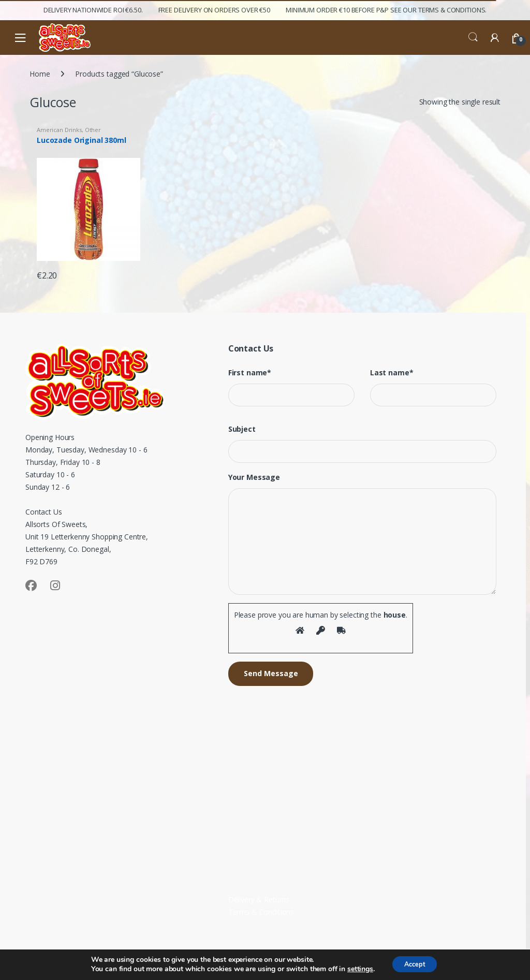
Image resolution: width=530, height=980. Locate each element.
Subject (242, 429)
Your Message (254, 477)
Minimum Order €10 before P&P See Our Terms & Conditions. (386, 10)
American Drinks (59, 130)
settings (356, 969)
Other (93, 130)
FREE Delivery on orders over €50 (215, 10)
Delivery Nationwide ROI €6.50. (93, 10)
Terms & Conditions (261, 912)
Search (473, 37)
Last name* (392, 373)
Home (40, 74)
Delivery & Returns (259, 899)
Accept (415, 964)
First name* (250, 373)
